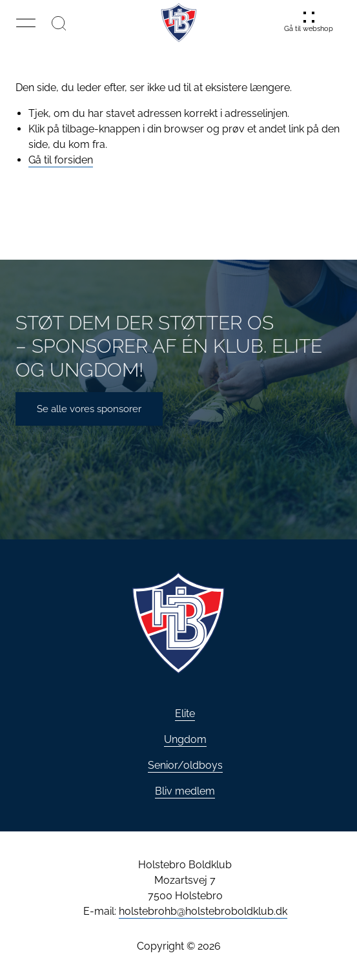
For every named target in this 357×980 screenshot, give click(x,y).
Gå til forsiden (61, 160)
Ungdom (185, 739)
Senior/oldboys (185, 765)
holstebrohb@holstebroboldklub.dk (203, 911)
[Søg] (59, 23)
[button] (26, 23)
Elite (185, 714)
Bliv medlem (185, 791)
